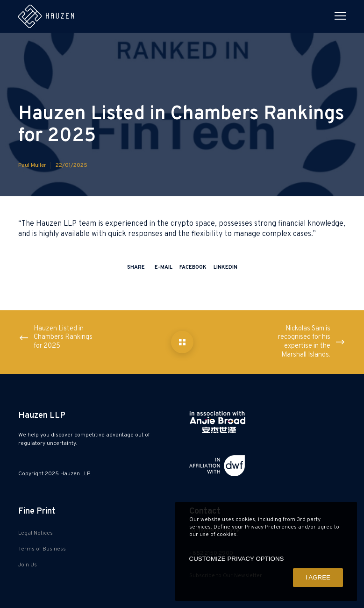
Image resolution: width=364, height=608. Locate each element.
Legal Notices (36, 533)
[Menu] (336, 16)
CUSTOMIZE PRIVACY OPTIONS (237, 559)
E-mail (164, 267)
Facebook (193, 267)
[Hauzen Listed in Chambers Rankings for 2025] (182, 342)
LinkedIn (225, 267)
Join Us (28, 565)
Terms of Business (42, 549)
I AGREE (318, 577)
